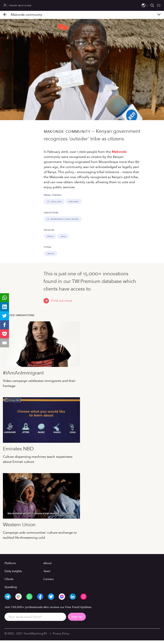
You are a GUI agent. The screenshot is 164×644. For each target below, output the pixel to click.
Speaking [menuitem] (11, 587)
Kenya (63, 236)
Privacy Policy (61, 633)
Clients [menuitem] (9, 579)
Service (50, 253)
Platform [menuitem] (10, 563)
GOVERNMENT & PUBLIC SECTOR (63, 219)
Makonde (119, 152)
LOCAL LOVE (54, 201)
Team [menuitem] (47, 571)
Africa (50, 236)
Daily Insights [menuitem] (13, 571)
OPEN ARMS (74, 201)
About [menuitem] (47, 563)
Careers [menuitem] (48, 579)
